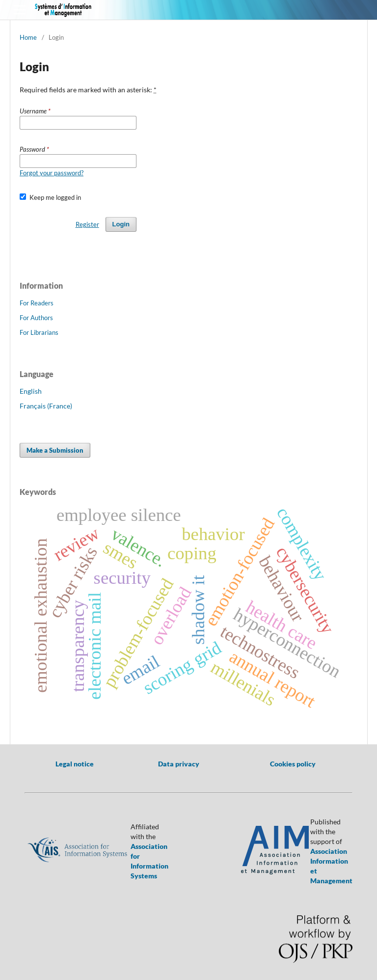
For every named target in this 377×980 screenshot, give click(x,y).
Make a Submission (55, 450)
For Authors (36, 318)
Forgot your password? (52, 173)
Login (121, 224)
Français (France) (46, 406)
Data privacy (179, 764)
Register (87, 224)
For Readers (37, 303)
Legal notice (75, 764)
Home (28, 37)
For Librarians (39, 332)
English (31, 391)
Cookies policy (293, 764)
